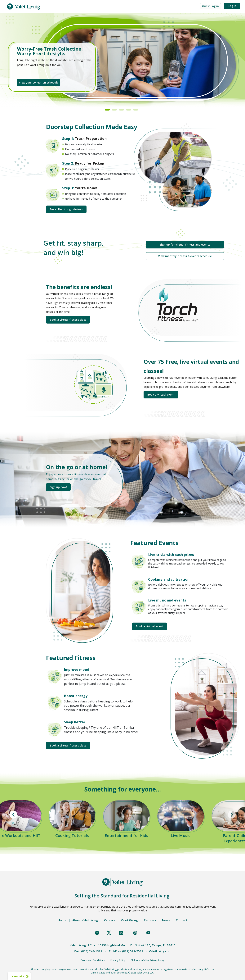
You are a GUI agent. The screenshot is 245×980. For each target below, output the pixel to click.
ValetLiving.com (160, 951)
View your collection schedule (39, 82)
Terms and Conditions (93, 960)
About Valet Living (85, 920)
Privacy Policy (118, 960)
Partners (150, 920)
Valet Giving (129, 920)
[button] (210, 6)
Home (62, 920)
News (166, 920)
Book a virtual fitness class (68, 320)
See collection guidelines (66, 209)
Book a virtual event (161, 395)
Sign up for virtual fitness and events (185, 245)
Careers (109, 920)
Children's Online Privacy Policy (148, 960)
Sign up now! (58, 487)
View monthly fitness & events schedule (185, 256)
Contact (182, 920)
